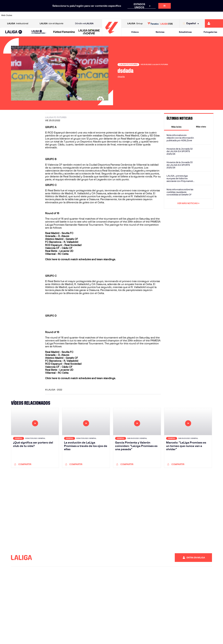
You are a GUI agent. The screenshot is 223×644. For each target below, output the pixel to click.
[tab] (176, 127)
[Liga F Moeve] (64, 32)
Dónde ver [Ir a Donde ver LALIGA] (84, 24)
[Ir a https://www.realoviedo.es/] (178, 15)
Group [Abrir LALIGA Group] (135, 24)
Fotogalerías (210, 32)
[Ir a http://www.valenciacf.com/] (209, 15)
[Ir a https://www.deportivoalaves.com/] (52, 15)
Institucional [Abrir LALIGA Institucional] (18, 24)
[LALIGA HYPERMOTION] (39, 32)
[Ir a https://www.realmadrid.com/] (167, 15)
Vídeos (135, 32)
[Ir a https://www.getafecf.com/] (83, 15)
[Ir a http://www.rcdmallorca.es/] (146, 15)
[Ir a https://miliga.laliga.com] (214, 23)
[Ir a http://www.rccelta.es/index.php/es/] (125, 15)
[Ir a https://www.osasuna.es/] (41, 15)
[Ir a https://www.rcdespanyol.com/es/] (136, 15)
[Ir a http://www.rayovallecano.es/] (115, 15)
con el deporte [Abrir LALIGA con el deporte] (51, 24)
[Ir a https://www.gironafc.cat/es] (94, 15)
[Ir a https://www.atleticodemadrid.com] (31, 15)
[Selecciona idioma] (192, 24)
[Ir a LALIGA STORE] (160, 23)
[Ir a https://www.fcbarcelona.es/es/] (73, 15)
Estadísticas (185, 32)
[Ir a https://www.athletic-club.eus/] (20, 15)
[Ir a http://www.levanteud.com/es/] (104, 15)
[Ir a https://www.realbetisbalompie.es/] (156, 15)
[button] (14, 32)
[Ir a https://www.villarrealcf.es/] (219, 15)
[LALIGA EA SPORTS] (14, 32)
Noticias (160, 32)
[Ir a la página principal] (112, 35)
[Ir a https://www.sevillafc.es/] (198, 15)
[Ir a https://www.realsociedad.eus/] (188, 15)
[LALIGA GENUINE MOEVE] (89, 32)
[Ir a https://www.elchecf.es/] (62, 15)
